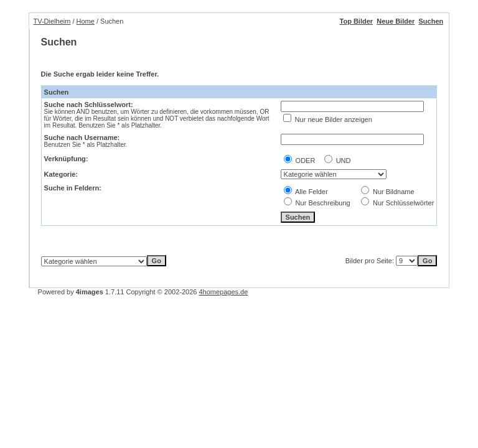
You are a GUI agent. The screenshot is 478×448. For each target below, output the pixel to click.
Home (86, 21)
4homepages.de (223, 292)
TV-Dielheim (52, 21)
